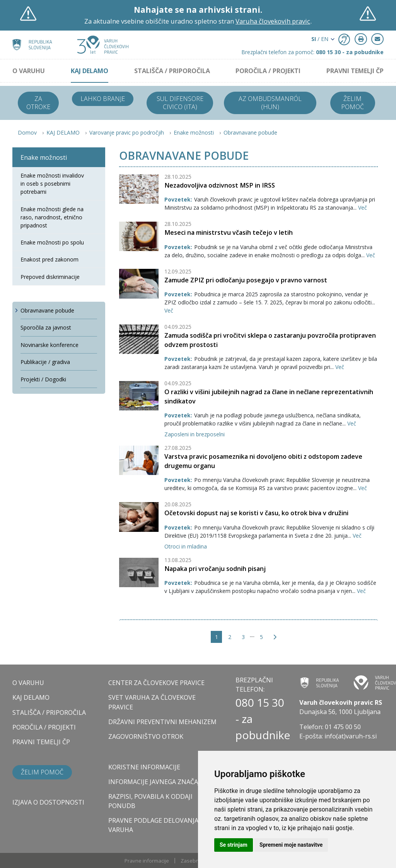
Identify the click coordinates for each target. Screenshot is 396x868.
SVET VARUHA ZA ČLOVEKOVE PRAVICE (152, 702)
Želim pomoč (352, 103)
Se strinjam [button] (234, 845)
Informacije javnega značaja (156, 782)
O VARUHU (29, 71)
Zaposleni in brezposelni (195, 434)
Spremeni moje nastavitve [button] (291, 845)
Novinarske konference (49, 345)
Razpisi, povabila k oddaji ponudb (150, 801)
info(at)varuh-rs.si (351, 736)
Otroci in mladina (186, 546)
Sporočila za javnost (46, 327)
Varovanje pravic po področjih (127, 132)
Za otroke (38, 103)
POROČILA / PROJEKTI (268, 71)
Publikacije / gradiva (45, 362)
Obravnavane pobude (250, 132)
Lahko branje (103, 99)
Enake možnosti (194, 132)
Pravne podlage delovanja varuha (153, 825)
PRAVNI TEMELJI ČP (355, 71)
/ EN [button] (320, 39)
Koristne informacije (144, 767)
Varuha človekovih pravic (273, 21)
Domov (27, 132)
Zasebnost (193, 861)
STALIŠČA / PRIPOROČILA (172, 71)
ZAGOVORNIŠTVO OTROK (146, 736)
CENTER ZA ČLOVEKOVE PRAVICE (156, 683)
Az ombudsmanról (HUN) (270, 103)
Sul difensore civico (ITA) (180, 103)
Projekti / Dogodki (43, 379)
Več (363, 208)
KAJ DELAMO (90, 71)
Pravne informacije (147, 861)
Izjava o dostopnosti (48, 802)
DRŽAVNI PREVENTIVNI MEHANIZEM (162, 722)
